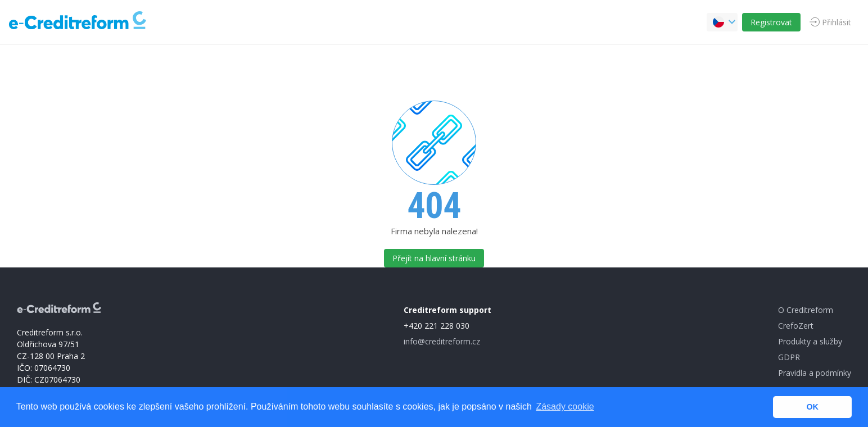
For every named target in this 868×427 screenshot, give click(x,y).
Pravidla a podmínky (815, 373)
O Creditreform (806, 310)
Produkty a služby (810, 341)
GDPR (789, 357)
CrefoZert (796, 326)
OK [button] (812, 407)
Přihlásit (837, 22)
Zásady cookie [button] (565, 406)
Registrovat (771, 22)
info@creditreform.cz (442, 341)
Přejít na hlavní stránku (434, 258)
